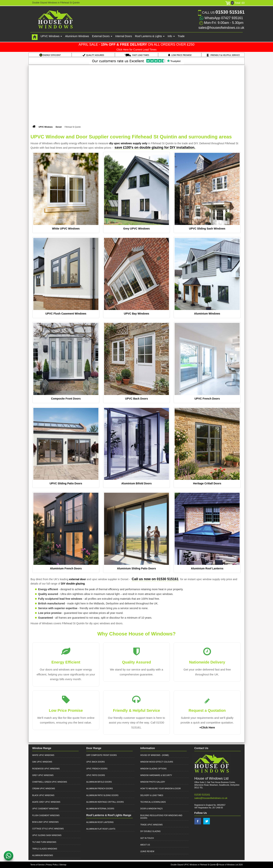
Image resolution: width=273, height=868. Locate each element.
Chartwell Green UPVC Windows (50, 782)
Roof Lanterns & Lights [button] (150, 36)
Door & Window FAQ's (151, 809)
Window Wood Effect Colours (157, 762)
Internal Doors (124, 36)
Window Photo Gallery (153, 782)
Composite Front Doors (66, 399)
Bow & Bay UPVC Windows (45, 822)
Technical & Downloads (153, 802)
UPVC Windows (46, 127)
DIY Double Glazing (150, 831)
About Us (145, 845)
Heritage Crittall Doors (207, 483)
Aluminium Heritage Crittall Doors (105, 802)
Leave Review (147, 851)
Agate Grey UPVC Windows (46, 802)
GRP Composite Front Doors (102, 755)
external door (77, 579)
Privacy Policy (52, 865)
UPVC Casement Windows (45, 809)
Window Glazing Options (153, 769)
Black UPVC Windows (43, 795)
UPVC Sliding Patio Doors (66, 483)
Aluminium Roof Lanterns (207, 568)
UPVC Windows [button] (51, 36)
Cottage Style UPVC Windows (48, 829)
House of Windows (150, 755)
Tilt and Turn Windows (44, 842)
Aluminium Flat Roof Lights (101, 829)
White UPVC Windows (66, 229)
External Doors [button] (102, 36)
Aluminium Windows (77, 36)
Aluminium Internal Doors (100, 809)
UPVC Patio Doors (96, 775)
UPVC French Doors (207, 399)
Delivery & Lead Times (152, 795)
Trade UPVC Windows (151, 825)
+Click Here (207, 727)
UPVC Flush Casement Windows (66, 314)
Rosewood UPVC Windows (46, 769)
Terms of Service (37, 865)
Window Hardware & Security (156, 775)
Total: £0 (235, 3)
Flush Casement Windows (46, 815)
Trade (181, 36)
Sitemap (63, 865)
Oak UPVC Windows (42, 762)
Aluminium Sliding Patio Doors (136, 568)
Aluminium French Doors (66, 568)
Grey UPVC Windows (136, 229)
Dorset (59, 127)
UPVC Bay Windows (136, 314)
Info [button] (171, 36)
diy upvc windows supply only (128, 143)
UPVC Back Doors (137, 399)
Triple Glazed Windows (45, 849)
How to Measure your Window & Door (160, 789)
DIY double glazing (73, 584)
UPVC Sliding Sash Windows (207, 229)
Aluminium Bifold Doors (136, 483)
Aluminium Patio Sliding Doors (102, 795)
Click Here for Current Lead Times (136, 50)
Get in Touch (147, 838)
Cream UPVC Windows (44, 789)
